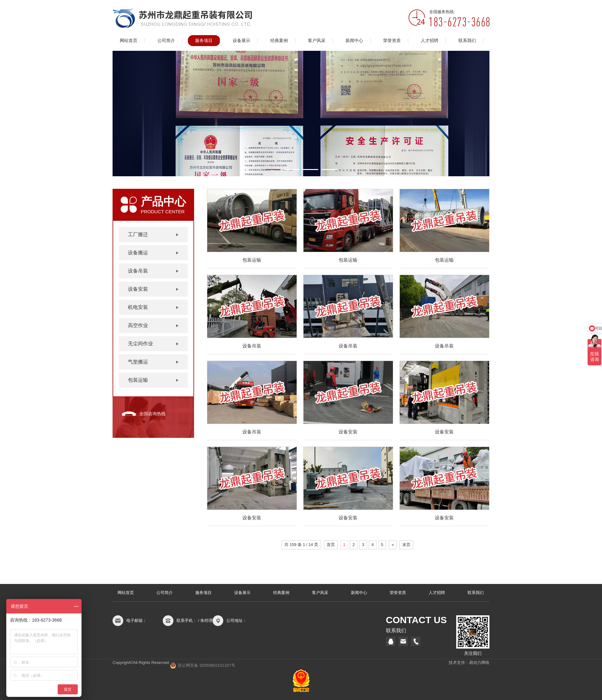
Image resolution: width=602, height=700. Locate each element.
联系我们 (467, 41)
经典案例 (279, 41)
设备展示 (241, 41)
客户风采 (317, 41)
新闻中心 (354, 41)
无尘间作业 (140, 344)
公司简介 (166, 41)
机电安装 (138, 307)
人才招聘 (430, 41)
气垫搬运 (138, 362)
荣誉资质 (392, 41)
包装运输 (138, 380)
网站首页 (129, 41)
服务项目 (204, 41)
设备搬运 (138, 253)
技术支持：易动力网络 (469, 663)
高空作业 (138, 325)
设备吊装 (138, 271)
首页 (331, 545)
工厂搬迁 (138, 234)
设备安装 (138, 289)
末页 (406, 545)
